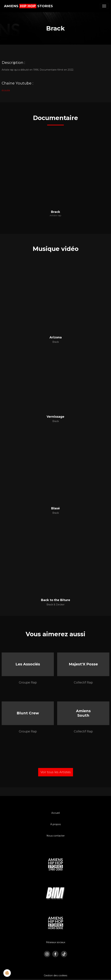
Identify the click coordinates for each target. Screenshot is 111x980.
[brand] (28, 6)
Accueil (55, 813)
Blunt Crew (28, 713)
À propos (55, 824)
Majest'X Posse (83, 664)
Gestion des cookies (55, 975)
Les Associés (28, 664)
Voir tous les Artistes (56, 772)
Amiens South (83, 713)
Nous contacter (56, 836)
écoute (6, 90)
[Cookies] (7, 973)
